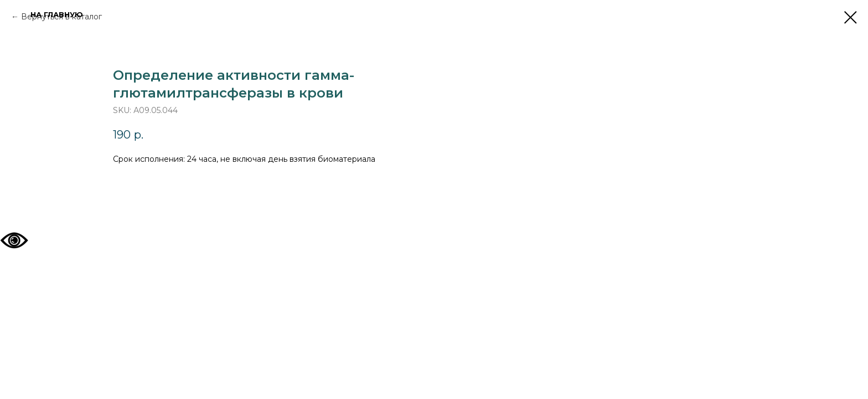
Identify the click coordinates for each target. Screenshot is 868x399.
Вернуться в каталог (61, 17)
